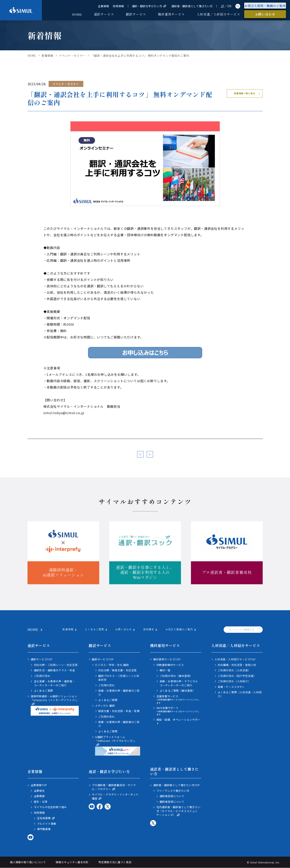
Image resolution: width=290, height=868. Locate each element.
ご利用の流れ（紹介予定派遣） (237, 676)
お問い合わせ (123, 630)
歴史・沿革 (41, 802)
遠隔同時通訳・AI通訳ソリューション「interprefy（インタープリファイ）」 (55, 705)
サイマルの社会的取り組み (50, 807)
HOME (33, 630)
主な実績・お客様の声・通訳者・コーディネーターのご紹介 (55, 683)
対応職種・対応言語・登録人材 (237, 665)
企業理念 (39, 791)
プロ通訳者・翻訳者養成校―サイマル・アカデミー (114, 787)
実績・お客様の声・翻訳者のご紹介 (119, 693)
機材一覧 (165, 670)
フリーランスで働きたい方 (173, 791)
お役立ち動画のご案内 (179, 630)
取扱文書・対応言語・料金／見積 (119, 711)
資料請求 (149, 630)
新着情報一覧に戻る (245, 93)
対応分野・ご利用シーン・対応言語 (56, 665)
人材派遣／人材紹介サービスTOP (235, 659)
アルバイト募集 (47, 824)
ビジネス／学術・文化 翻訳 (112, 665)
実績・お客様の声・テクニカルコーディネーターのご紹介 (179, 683)
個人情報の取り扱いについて (28, 862)
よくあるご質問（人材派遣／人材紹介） (240, 694)
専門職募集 (44, 829)
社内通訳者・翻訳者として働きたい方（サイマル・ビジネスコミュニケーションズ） (178, 811)
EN (229, 6)
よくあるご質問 (94, 630)
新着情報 (68, 630)
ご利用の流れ (42, 676)
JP (222, 6)
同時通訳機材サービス (170, 665)
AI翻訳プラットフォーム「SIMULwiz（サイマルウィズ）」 (118, 745)
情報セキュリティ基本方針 (72, 862)
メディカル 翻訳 (105, 706)
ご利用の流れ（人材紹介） (234, 681)
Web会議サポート (179, 711)
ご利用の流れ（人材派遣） (234, 670)
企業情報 (103, 6)
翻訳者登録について (172, 802)
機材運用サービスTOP (167, 659)
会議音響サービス (179, 699)
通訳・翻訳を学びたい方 (149, 6)
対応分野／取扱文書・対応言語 (117, 670)
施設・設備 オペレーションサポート (178, 722)
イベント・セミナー (66, 84)
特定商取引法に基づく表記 (115, 862)
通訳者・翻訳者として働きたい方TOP (177, 785)
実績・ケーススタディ (231, 687)
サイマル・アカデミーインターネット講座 (115, 796)
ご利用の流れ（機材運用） (176, 676)
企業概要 (39, 796)
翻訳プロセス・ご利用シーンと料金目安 (119, 678)
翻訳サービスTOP (103, 659)
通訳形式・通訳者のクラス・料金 (55, 670)
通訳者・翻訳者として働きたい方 (192, 6)
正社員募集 (46, 818)
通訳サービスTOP (42, 659)
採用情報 (118, 6)
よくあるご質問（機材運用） (177, 691)
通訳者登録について (172, 796)
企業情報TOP (39, 785)
